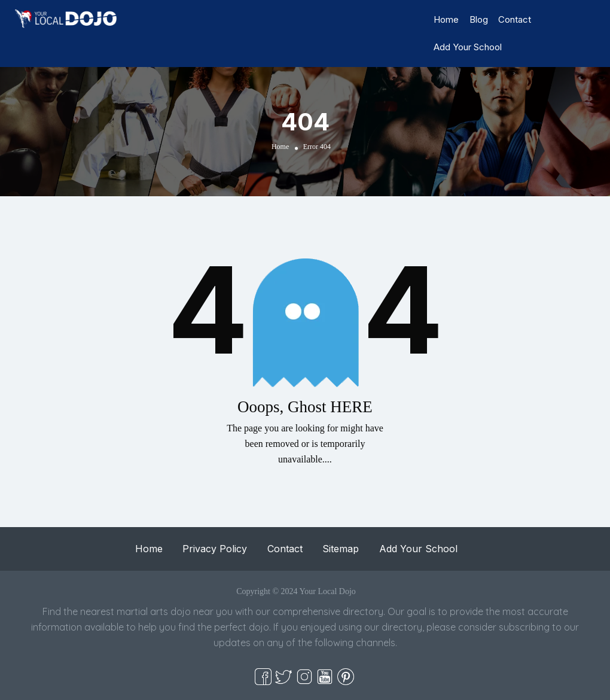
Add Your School (468, 47)
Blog (479, 19)
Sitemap (341, 549)
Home (446, 19)
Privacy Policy (215, 549)
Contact (515, 19)
